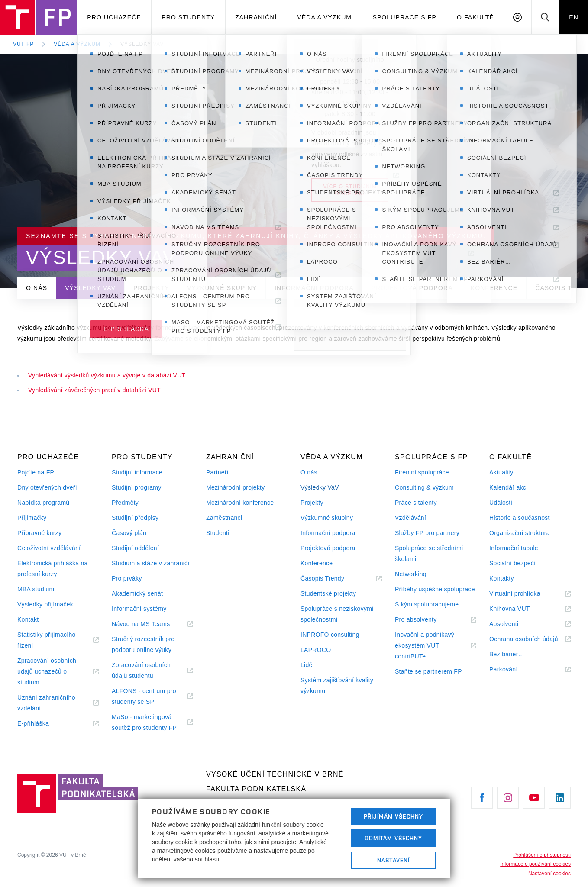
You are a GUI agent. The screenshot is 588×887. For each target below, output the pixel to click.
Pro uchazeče (114, 17)
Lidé (307, 665)
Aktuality (501, 472)
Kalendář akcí (509, 487)
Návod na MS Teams (151, 624)
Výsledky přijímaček (45, 604)
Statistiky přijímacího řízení (47, 641)
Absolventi (514, 624)
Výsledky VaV (142, 44)
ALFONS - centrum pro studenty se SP (144, 697)
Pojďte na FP (36, 472)
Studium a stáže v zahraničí (151, 563)
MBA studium (36, 589)
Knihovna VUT (520, 609)
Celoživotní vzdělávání (49, 548)
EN (574, 17)
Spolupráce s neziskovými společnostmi (337, 614)
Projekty (151, 288)
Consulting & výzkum (424, 487)
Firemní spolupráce (422, 472)
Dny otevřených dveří (47, 487)
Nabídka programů (43, 503)
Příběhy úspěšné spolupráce (435, 589)
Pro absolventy (426, 620)
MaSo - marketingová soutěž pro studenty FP (152, 723)
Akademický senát (137, 593)
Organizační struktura (520, 533)
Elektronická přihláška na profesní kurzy (53, 569)
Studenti (218, 533)
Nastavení (393, 860)
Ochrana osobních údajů (530, 639)
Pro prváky (127, 578)
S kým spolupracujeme (427, 604)
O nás (37, 288)
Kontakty (502, 578)
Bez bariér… (507, 654)
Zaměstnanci (224, 518)
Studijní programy (136, 487)
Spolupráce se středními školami (429, 553)
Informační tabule (514, 548)
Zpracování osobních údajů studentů (143, 671)
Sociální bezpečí (512, 563)
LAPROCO (316, 650)
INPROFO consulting (330, 635)
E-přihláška (44, 724)
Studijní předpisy (135, 518)
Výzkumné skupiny (222, 288)
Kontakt (28, 619)
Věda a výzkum (324, 17)
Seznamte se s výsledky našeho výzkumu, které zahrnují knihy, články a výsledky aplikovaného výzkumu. (256, 236)
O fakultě (475, 17)
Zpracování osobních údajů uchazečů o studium (47, 673)
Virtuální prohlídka (525, 594)
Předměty (125, 503)
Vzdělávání (410, 518)
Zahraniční (256, 17)
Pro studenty (188, 17)
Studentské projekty (328, 593)
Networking (411, 574)
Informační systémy (139, 609)
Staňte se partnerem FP (428, 671)
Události (501, 503)
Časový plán (129, 533)
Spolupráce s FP (404, 17)
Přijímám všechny (393, 816)
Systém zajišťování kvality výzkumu (337, 685)
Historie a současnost (520, 518)
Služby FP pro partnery (427, 533)
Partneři (217, 472)
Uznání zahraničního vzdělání (46, 704)
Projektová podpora (412, 288)
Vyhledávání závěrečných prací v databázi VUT (94, 390)
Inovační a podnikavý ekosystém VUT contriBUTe (425, 647)
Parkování (514, 669)
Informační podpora (314, 288)
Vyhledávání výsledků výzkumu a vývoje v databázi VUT (107, 375)
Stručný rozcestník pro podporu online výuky (143, 644)
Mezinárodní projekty (236, 487)
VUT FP (23, 44)
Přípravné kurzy (39, 533)
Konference (494, 288)
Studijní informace (137, 472)
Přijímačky (32, 518)
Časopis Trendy (333, 579)
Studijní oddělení (135, 548)
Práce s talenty (416, 503)
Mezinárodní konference (240, 503)
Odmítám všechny (394, 838)
